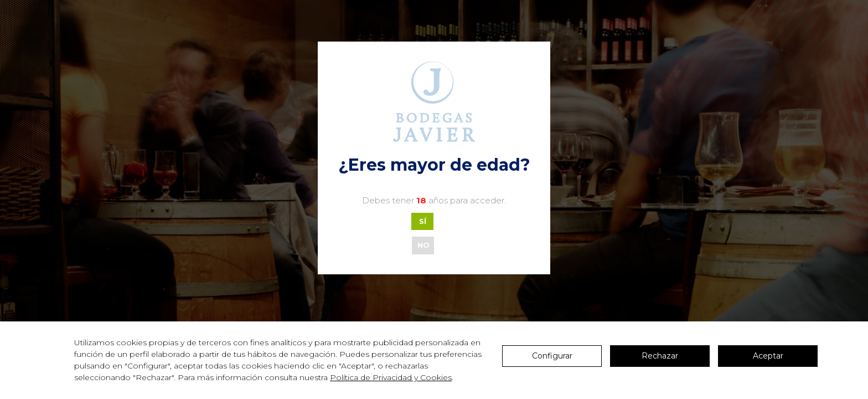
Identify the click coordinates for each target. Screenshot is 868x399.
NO (423, 245)
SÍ (423, 221)
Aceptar (768, 356)
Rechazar (660, 356)
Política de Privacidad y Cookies (391, 377)
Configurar (552, 356)
